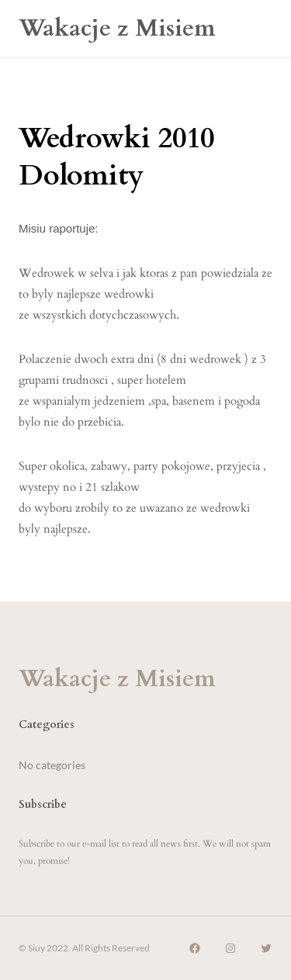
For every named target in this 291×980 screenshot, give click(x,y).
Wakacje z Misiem (117, 28)
